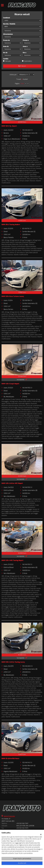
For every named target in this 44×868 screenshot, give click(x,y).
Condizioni (6, 18)
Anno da (6, 46)
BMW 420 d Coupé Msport (10, 384)
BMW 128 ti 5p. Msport (9, 126)
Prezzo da (6, 40)
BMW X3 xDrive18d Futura (10, 758)
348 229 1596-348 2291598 (25, 826)
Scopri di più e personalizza (22, 859)
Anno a (25, 46)
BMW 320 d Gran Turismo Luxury (13, 296)
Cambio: (6, 59)
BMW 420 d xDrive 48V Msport (12, 483)
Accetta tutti (22, 863)
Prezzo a (26, 40)
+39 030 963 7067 (22, 823)
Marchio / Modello (9, 24)
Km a (25, 53)
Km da (5, 53)
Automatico (28, 61)
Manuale (8, 61)
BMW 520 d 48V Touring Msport (12, 560)
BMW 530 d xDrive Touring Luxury (13, 662)
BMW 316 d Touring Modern (11, 225)
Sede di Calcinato (9, 816)
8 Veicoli (22, 66)
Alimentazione (8, 34)
